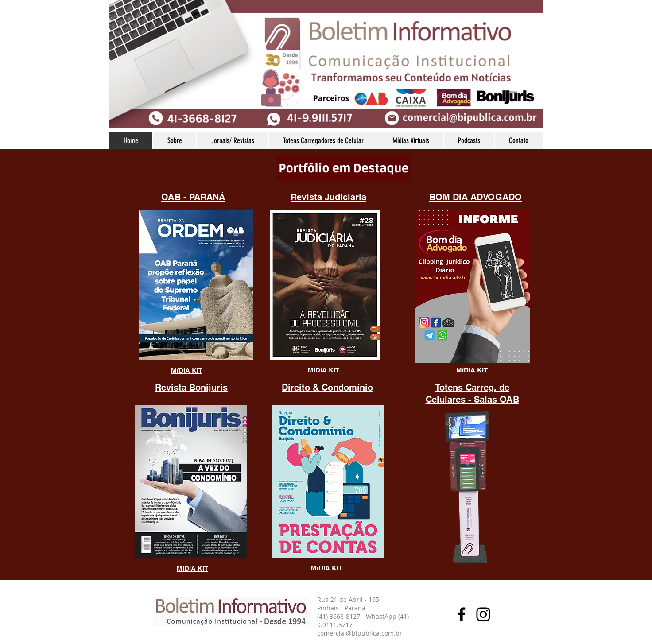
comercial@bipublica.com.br (360, 633)
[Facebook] (462, 614)
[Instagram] (483, 614)
